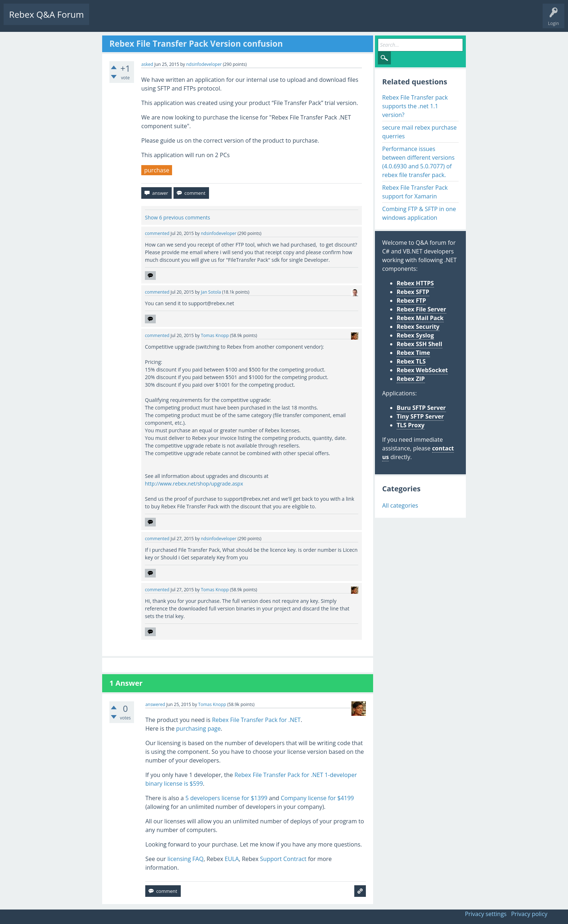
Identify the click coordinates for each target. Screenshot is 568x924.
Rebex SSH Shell (419, 344)
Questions (105, 20)
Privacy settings (486, 914)
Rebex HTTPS (415, 283)
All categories (400, 505)
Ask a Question (218, 20)
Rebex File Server (421, 309)
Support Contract (283, 859)
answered (155, 704)
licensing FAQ (185, 859)
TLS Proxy (411, 425)
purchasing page (198, 728)
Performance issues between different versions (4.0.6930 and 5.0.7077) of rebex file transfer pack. (418, 162)
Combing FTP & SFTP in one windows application (419, 213)
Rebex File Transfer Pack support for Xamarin (415, 192)
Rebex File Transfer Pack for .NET (256, 720)
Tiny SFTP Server (420, 416)
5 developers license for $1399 (227, 798)
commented (157, 233)
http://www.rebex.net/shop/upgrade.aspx (194, 484)
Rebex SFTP (413, 292)
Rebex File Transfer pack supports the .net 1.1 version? (415, 106)
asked (147, 64)
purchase (157, 170)
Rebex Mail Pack (420, 318)
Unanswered (136, 20)
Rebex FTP (411, 301)
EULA (232, 859)
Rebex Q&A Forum (46, 14)
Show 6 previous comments (177, 217)
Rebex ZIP (411, 379)
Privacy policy (529, 914)
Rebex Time (413, 353)
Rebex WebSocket (422, 370)
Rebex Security (418, 327)
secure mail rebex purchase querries (419, 132)
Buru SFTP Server (421, 408)
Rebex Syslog (415, 335)
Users (187, 20)
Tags (165, 20)
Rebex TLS (411, 361)
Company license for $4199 (317, 798)
